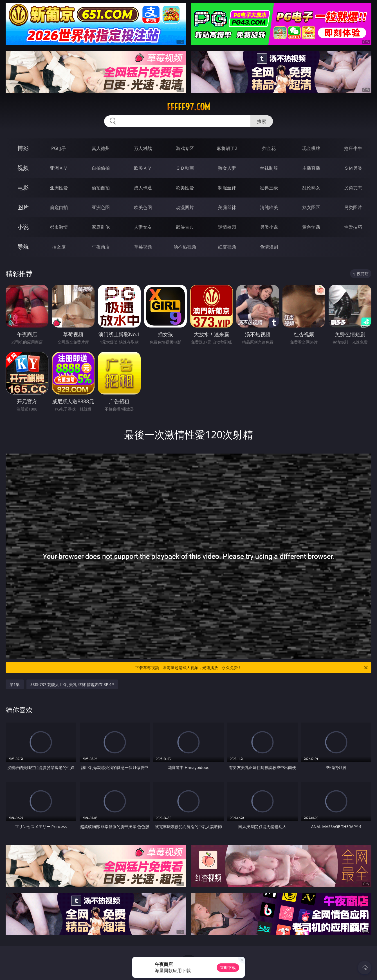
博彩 (23, 148)
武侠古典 (185, 227)
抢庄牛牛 (353, 148)
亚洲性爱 (59, 188)
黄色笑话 (311, 227)
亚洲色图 (101, 207)
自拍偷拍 (101, 168)
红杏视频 (227, 247)
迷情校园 (227, 227)
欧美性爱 (185, 188)
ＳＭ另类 (353, 168)
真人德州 (101, 148)
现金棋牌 (311, 148)
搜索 (262, 121)
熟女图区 (311, 207)
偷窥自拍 (59, 207)
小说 (23, 227)
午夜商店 (101, 247)
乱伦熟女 (311, 188)
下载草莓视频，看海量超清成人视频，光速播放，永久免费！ (252, 668)
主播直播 (311, 168)
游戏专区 (185, 148)
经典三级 (269, 188)
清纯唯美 (269, 207)
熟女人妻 (227, 168)
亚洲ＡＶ (59, 168)
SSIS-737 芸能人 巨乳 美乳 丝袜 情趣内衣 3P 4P (72, 684)
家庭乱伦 (101, 227)
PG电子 (59, 148)
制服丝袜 (227, 188)
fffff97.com (188, 107)
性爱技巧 (353, 227)
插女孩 (59, 247)
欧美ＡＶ (143, 168)
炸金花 (269, 148)
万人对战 (143, 148)
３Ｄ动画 (185, 168)
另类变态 (353, 188)
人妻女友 (143, 227)
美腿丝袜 (227, 207)
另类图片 (353, 207)
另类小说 (269, 227)
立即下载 (228, 967)
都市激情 (59, 227)
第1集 (15, 684)
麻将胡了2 (227, 148)
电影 (23, 188)
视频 (23, 168)
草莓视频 (143, 247)
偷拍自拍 (101, 188)
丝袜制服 (269, 168)
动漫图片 (185, 207)
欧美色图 (143, 207)
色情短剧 (269, 247)
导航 (23, 247)
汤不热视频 (185, 247)
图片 (23, 207)
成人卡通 (143, 188)
